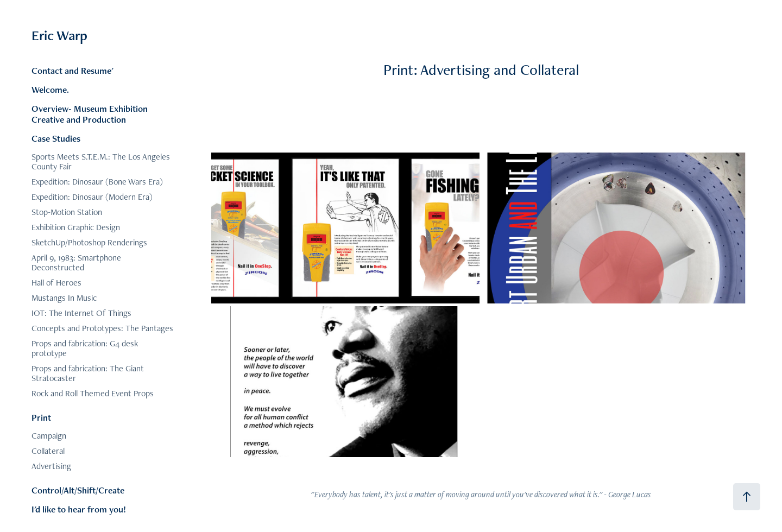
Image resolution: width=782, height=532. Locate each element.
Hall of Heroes (56, 283)
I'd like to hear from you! (79, 509)
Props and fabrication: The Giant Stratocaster (88, 373)
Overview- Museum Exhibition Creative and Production (90, 114)
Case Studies (56, 138)
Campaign (49, 436)
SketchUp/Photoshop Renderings (89, 242)
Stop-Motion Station (67, 212)
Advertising (51, 466)
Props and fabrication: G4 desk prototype (85, 348)
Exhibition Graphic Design (76, 227)
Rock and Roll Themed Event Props (93, 393)
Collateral (48, 451)
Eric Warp (59, 35)
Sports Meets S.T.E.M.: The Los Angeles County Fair (101, 161)
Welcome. (50, 90)
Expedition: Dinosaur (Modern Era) (92, 197)
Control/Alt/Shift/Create (78, 490)
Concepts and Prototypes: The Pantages (102, 328)
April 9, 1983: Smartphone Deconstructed (76, 262)
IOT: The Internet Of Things (81, 313)
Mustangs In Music (64, 298)
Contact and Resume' (72, 71)
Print (41, 417)
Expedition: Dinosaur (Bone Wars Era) (97, 182)
